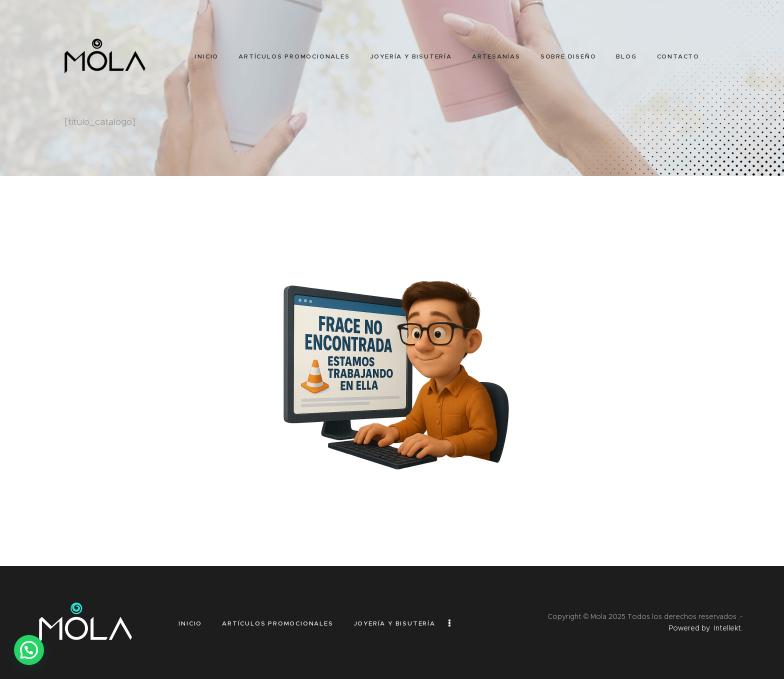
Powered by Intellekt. (705, 628)
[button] (29, 650)
